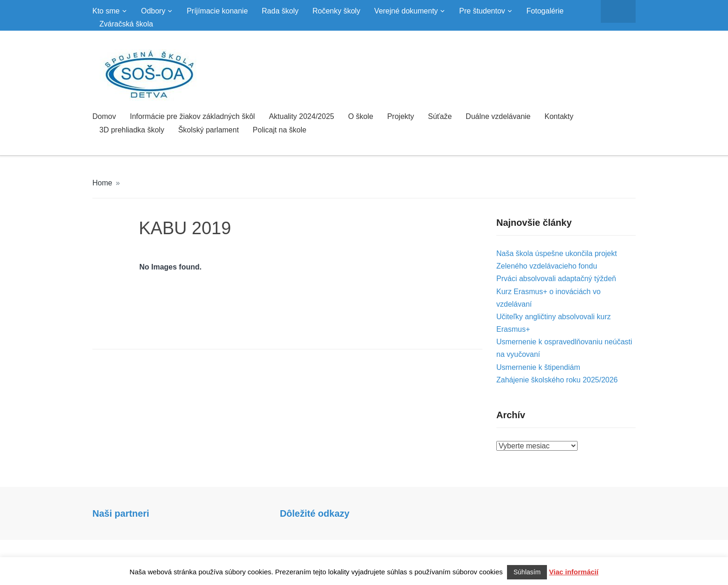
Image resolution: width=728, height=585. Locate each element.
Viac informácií (574, 572)
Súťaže (440, 116)
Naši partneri (121, 513)
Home (102, 183)
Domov (104, 116)
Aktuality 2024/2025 (302, 116)
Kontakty (559, 116)
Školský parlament (209, 130)
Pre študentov (482, 11)
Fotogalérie (545, 11)
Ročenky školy (336, 11)
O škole (361, 116)
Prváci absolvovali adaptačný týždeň (556, 279)
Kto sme (106, 11)
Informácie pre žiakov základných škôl (192, 116)
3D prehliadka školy (132, 130)
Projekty (401, 116)
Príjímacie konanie (217, 11)
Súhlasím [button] (527, 572)
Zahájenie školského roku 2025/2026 (557, 380)
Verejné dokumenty (406, 11)
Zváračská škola (126, 24)
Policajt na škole (279, 130)
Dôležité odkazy (315, 513)
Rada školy (280, 11)
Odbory (153, 11)
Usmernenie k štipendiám (538, 367)
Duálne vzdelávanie (498, 116)
